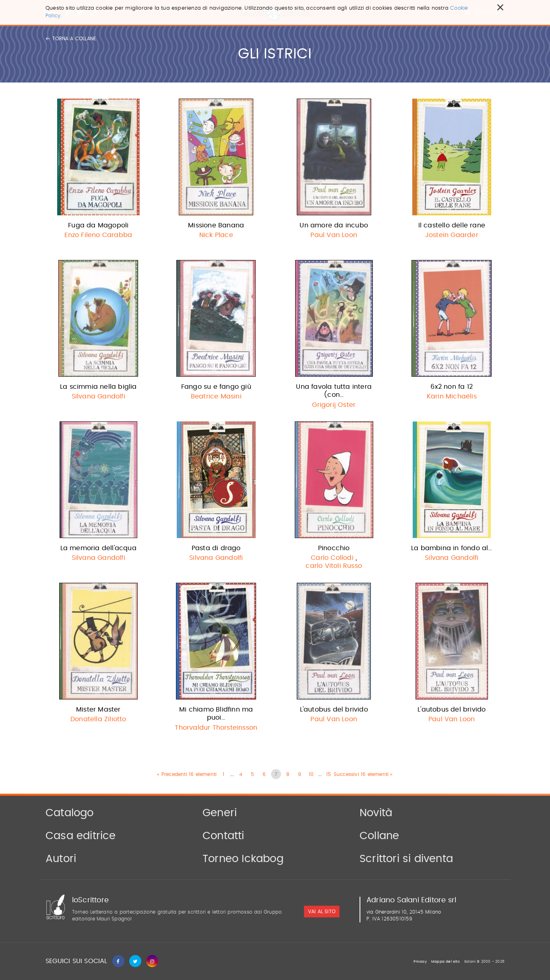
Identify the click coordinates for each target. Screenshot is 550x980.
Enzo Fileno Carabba (98, 235)
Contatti (223, 836)
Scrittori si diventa (406, 859)
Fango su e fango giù (216, 387)
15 (329, 774)
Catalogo (70, 813)
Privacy (420, 962)
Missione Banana (216, 225)
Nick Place (216, 235)
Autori (61, 859)
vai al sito (322, 912)
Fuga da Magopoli (98, 225)
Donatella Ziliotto (98, 719)
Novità (376, 813)
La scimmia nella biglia (98, 387)
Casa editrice (81, 836)
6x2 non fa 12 (452, 387)
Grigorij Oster (334, 405)
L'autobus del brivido (334, 710)
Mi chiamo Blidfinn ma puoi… (216, 714)
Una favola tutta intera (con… (334, 391)
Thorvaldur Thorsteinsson (216, 728)
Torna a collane (71, 39)
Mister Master (98, 710)
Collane (379, 836)
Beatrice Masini (216, 396)
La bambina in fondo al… (452, 548)
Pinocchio (334, 548)
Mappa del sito (446, 962)
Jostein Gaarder (452, 235)
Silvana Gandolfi (98, 396)
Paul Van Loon (334, 235)
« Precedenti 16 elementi (187, 774)
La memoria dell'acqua (98, 548)
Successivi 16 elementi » (363, 774)
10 (311, 774)
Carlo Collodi (332, 558)
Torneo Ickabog (243, 859)
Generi (220, 813)
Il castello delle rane (452, 225)
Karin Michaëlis (452, 396)
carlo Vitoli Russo (334, 566)
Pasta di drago (216, 548)
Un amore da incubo (334, 225)
